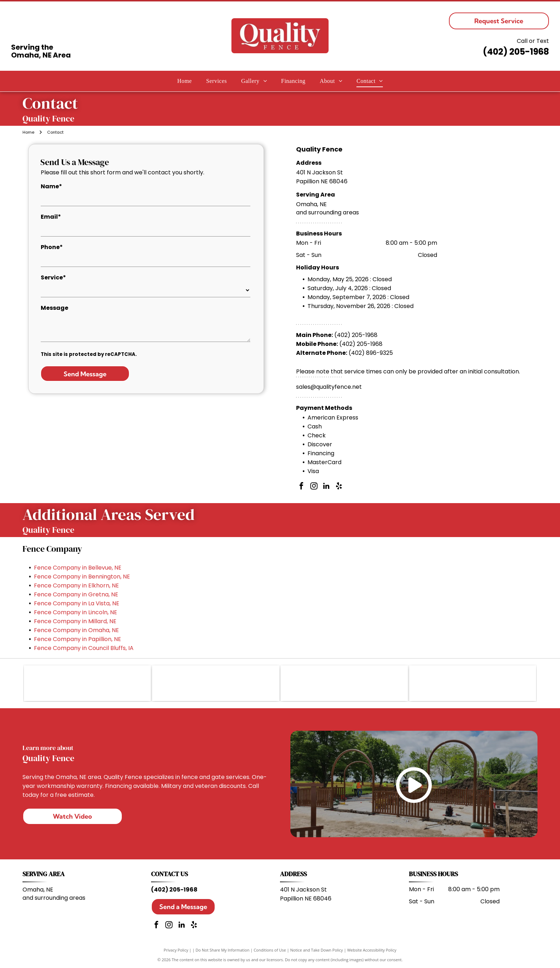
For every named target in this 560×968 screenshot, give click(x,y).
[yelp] (339, 487)
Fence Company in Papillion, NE (77, 639)
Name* (51, 186)
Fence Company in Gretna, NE (76, 594)
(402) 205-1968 (516, 52)
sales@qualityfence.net (329, 387)
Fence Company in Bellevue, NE (78, 568)
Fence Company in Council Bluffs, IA (84, 648)
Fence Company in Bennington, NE (82, 577)
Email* (51, 217)
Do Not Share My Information (223, 950)
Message (54, 308)
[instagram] (314, 487)
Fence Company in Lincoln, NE (76, 612)
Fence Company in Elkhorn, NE (76, 585)
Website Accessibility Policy (372, 950)
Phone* (52, 247)
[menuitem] (184, 81)
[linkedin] (326, 487)
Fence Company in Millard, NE (75, 621)
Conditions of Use (270, 950)
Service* (53, 277)
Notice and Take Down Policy (317, 950)
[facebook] (301, 487)
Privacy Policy (176, 950)
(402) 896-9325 (371, 353)
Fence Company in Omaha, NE (76, 630)
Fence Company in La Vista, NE (77, 603)
